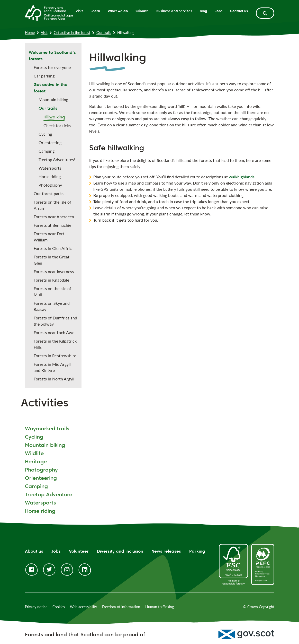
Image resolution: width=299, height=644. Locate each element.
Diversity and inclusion (120, 551)
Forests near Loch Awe (54, 332)
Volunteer (79, 551)
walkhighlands (242, 177)
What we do (118, 11)
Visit (79, 11)
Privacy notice (36, 607)
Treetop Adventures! (57, 159)
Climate (142, 11)
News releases (166, 551)
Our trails (104, 33)
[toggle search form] (265, 13)
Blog (203, 11)
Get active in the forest (72, 33)
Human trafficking (160, 607)
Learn (95, 11)
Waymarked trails (47, 429)
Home (30, 33)
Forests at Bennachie (52, 225)
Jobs (219, 11)
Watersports (50, 168)
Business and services (174, 11)
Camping (47, 151)
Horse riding (50, 176)
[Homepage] (49, 13)
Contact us (239, 11)
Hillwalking (54, 117)
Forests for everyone (52, 67)
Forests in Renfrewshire (55, 356)
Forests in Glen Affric (53, 248)
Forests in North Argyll (54, 379)
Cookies (59, 607)
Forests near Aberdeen (54, 217)
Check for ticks (57, 125)
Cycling (45, 134)
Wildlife (34, 453)
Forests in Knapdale (51, 280)
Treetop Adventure (49, 494)
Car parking (44, 76)
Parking (197, 551)
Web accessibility (83, 607)
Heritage (36, 462)
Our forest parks (49, 193)
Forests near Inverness (54, 271)
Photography (50, 185)
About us (34, 551)
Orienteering (50, 142)
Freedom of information (121, 607)
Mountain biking (53, 99)
